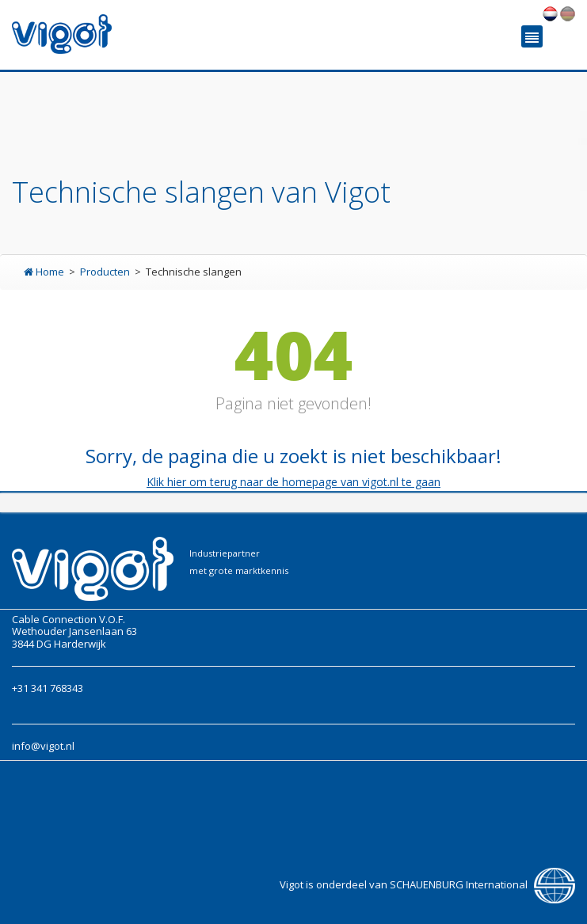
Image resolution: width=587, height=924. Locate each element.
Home (45, 272)
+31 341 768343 (48, 688)
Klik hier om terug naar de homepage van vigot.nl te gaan (293, 482)
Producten (106, 272)
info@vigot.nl (43, 746)
